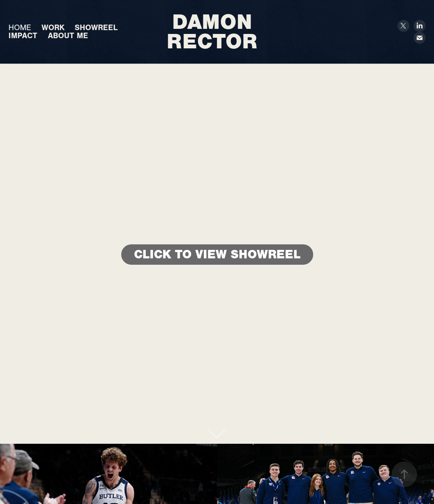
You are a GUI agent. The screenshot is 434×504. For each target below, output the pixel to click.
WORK (53, 28)
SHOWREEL (96, 28)
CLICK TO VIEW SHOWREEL (217, 254)
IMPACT (23, 36)
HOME (20, 28)
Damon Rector (213, 32)
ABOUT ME (68, 36)
